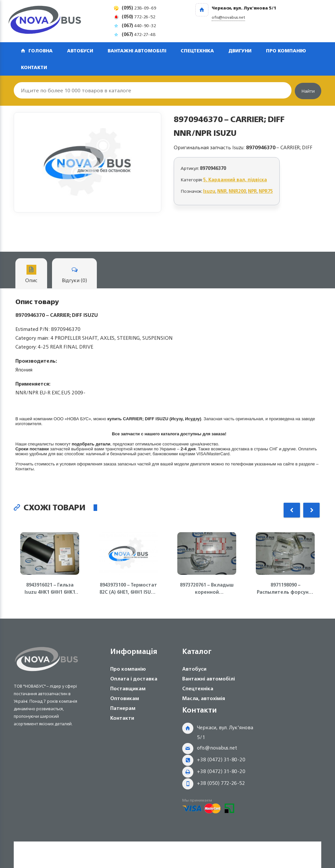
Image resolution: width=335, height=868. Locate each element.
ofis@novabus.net (217, 748)
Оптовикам (125, 698)
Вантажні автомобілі (137, 51)
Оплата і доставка (134, 679)
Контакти (34, 67)
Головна (41, 51)
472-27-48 (139, 34)
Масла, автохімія (204, 698)
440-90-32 (139, 25)
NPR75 (266, 191)
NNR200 (237, 191)
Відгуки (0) (74, 275)
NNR (222, 191)
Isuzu (209, 191)
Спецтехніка (197, 51)
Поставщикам (128, 688)
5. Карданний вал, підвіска (235, 180)
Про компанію (286, 51)
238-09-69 (139, 8)
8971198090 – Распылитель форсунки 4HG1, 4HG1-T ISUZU (285, 588)
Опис (31, 275)
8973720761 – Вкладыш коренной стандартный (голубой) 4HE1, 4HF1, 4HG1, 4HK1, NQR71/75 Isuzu (207, 588)
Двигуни (240, 51)
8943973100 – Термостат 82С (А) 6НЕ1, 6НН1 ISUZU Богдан (128, 588)
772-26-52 (139, 17)
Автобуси (80, 51)
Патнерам (123, 708)
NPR (252, 191)
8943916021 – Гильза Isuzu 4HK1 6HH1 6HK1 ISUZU (50, 588)
